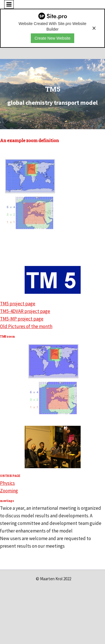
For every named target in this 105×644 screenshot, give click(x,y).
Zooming (9, 491)
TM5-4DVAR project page (25, 311)
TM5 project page (18, 304)
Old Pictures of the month (26, 326)
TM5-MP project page (22, 319)
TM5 (53, 89)
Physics (7, 483)
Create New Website (52, 38)
